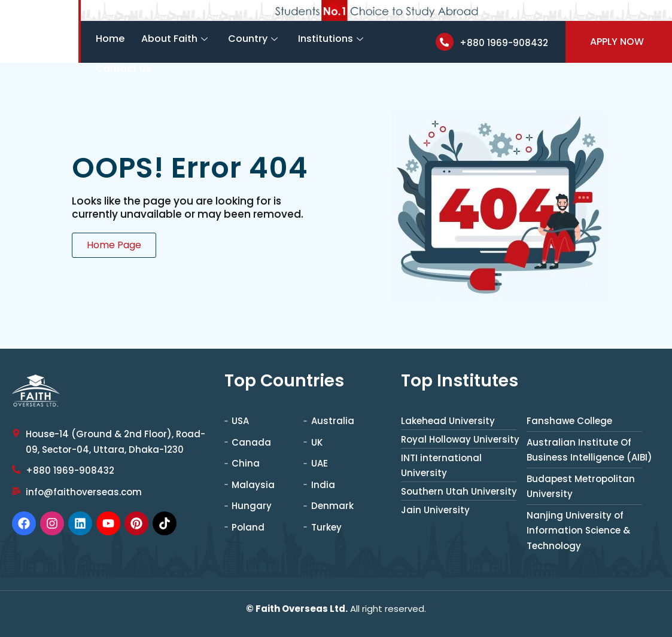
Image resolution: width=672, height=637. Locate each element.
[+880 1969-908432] (445, 42)
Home (110, 39)
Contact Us (124, 68)
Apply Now (617, 42)
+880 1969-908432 (504, 43)
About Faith (174, 39)
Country (253, 39)
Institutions (331, 39)
